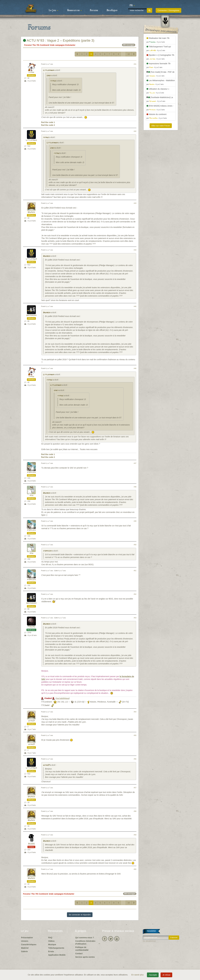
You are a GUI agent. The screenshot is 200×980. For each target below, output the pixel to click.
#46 (135, 368)
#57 (135, 788)
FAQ (50, 938)
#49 (135, 521)
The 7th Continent (41, 45)
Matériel (25, 948)
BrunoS (31, 844)
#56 (135, 759)
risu (31, 495)
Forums (94, 10)
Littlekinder (48, 70)
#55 (135, 735)
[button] (132, 6)
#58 (135, 811)
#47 (135, 463)
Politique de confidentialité (82, 949)
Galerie (24, 951)
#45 (135, 306)
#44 (135, 250)
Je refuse (166, 975)
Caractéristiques (29, 944)
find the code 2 (48, 125)
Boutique (112, 10)
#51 (135, 571)
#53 (135, 618)
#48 (135, 487)
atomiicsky (31, 472)
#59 (135, 835)
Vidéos (51, 941)
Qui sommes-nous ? (85, 938)
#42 (135, 131)
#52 (135, 594)
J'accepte (153, 975)
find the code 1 (48, 122)
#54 (135, 712)
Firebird (31, 627)
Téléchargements (56, 948)
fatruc (31, 72)
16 (129, 54)
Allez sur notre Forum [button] (161, 126)
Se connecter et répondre (80, 915)
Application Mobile (57, 955)
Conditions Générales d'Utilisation (85, 942)
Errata (51, 951)
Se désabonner (149, 941)
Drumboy (31, 212)
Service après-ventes (85, 957)
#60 (135, 869)
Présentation (27, 938)
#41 (135, 64)
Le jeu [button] (53, 10)
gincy (49, 76)
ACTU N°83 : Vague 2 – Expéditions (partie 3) (59, 40)
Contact (79, 954)
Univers (25, 941)
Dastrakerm (31, 315)
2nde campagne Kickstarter (63, 45)
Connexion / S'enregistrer (168, 10)
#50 (135, 545)
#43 (135, 203)
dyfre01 (31, 721)
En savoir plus (138, 975)
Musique (52, 944)
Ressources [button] (74, 10)
